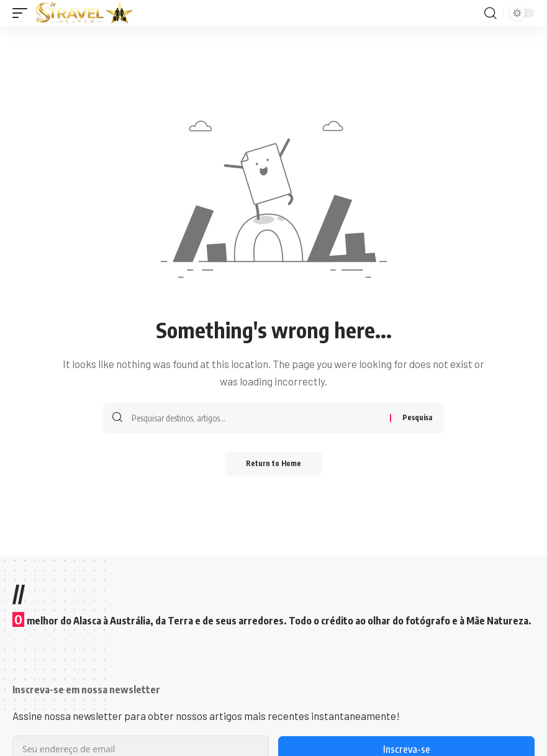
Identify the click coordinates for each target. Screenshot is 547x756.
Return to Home (273, 464)
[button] (23, 13)
